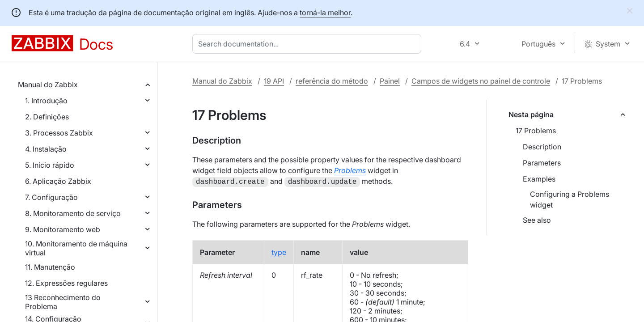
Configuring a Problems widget (570, 199)
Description (542, 147)
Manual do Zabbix (48, 85)
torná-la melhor (325, 13)
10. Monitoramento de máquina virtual (76, 248)
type (279, 251)
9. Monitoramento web (63, 229)
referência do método (332, 81)
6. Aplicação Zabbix (58, 181)
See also (537, 220)
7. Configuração (51, 197)
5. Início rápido (50, 165)
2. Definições (47, 117)
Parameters (542, 163)
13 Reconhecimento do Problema (63, 302)
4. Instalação (46, 149)
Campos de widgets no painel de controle (481, 81)
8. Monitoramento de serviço (73, 213)
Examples (539, 179)
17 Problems (536, 131)
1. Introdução (46, 101)
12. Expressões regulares (66, 283)
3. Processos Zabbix (59, 133)
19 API (274, 81)
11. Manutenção (50, 267)
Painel (390, 81)
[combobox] (309, 44)
